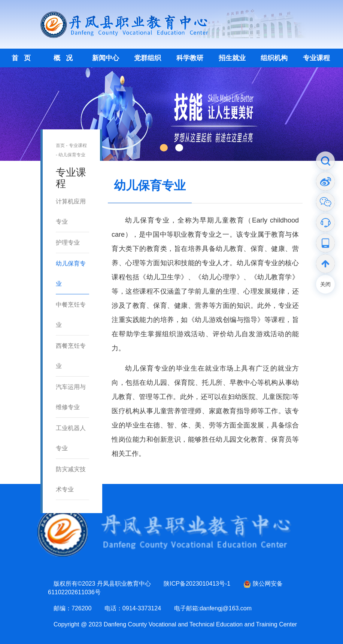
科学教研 (190, 58)
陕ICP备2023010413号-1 (197, 584)
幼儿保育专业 (72, 155)
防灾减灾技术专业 (71, 479)
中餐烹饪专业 (71, 315)
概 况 (63, 58)
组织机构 (274, 58)
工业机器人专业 (71, 438)
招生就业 (232, 58)
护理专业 (68, 243)
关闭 (325, 284)
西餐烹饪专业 (71, 356)
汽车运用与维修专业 (71, 397)
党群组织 (148, 58)
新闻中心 (106, 58)
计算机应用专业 (71, 211)
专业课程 (316, 58)
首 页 (21, 58)
